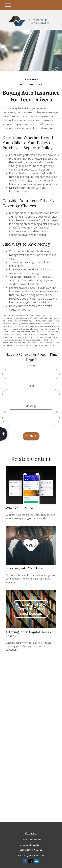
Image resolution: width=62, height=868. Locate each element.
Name (31, 366)
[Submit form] (31, 436)
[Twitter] (31, 861)
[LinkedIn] (36, 861)
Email (31, 386)
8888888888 (35, 839)
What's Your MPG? (20, 508)
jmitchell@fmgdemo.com (31, 855)
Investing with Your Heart (25, 568)
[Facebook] (25, 861)
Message (31, 406)
